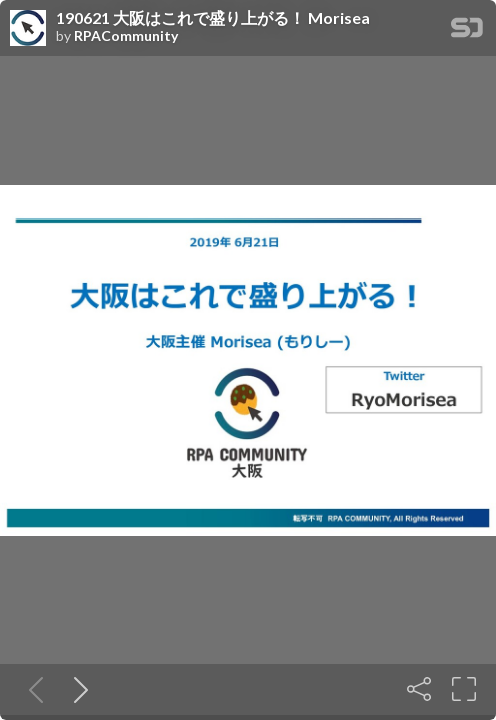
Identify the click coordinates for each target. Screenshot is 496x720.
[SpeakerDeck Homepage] (467, 31)
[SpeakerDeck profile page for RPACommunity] (28, 29)
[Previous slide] (32, 689)
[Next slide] (77, 689)
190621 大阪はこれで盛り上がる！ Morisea (213, 18)
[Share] (419, 689)
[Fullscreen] (464, 689)
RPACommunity (126, 36)
